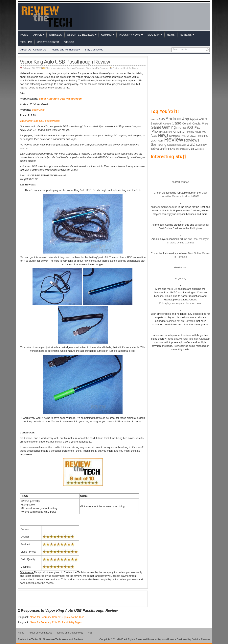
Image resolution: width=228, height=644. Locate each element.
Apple (38, 35)
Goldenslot (180, 267)
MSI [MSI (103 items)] (204, 132)
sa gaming (180, 278)
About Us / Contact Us (33, 50)
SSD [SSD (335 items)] (191, 144)
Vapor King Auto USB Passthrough (60, 99)
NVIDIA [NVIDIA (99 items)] (185, 136)
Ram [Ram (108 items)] (161, 141)
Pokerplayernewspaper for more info (180, 303)
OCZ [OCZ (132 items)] (193, 136)
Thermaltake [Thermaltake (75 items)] (182, 149)
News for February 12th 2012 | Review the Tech (57, 617)
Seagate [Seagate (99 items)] (172, 145)
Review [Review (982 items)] (174, 139)
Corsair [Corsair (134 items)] (187, 123)
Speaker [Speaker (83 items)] (182, 145)
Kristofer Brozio (131, 68)
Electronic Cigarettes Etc (87, 68)
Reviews (186, 35)
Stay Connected (94, 50)
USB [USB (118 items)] (191, 149)
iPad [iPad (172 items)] (197, 128)
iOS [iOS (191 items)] (190, 127)
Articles (55, 35)
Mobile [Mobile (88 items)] (191, 132)
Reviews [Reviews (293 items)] (192, 140)
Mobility (154, 35)
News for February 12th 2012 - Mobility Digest (56, 622)
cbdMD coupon (180, 182)
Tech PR (26, 42)
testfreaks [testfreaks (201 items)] (167, 148)
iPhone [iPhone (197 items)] (156, 131)
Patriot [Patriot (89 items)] (200, 136)
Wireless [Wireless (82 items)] (199, 149)
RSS (90, 633)
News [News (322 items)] (163, 135)
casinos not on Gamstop (181, 321)
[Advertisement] (83, 599)
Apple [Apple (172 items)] (194, 119)
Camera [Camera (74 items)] (167, 124)
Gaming (106, 35)
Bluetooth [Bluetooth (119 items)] (157, 123)
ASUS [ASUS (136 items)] (203, 119)
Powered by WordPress (161, 639)
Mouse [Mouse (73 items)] (198, 132)
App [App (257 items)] (185, 119)
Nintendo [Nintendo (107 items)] (174, 136)
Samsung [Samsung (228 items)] (159, 144)
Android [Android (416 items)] (173, 119)
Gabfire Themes (201, 639)
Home (24, 35)
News (171, 35)
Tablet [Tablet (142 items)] (155, 149)
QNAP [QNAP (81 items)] (154, 141)
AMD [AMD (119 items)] (162, 119)
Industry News (130, 35)
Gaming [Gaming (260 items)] (169, 127)
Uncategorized (48, 42)
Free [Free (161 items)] (205, 123)
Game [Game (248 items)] (156, 127)
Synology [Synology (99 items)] (201, 145)
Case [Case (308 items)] (177, 123)
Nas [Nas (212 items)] (154, 135)
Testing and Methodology (66, 50)
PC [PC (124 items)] (206, 136)
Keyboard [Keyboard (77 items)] (167, 132)
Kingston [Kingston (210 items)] (180, 131)
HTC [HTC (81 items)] (179, 128)
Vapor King (38, 110)
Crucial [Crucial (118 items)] (197, 123)
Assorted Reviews (80, 35)
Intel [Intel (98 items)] (184, 128)
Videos (69, 42)
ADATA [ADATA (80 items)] (154, 120)
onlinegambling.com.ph (164, 207)
